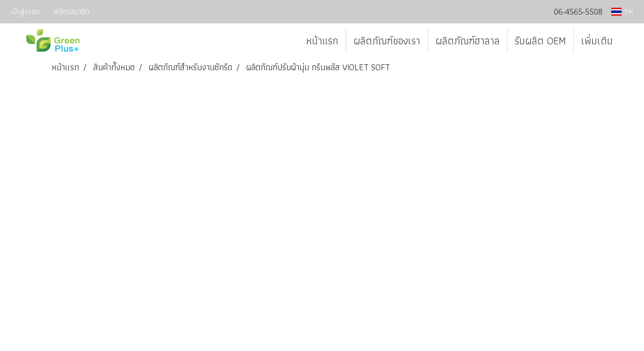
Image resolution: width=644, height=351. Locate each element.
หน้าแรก (322, 41)
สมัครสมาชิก (71, 11)
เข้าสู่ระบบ (25, 11)
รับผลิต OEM (540, 41)
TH (622, 11)
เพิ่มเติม (597, 41)
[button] (629, 41)
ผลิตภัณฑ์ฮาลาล (468, 41)
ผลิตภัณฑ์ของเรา (387, 41)
